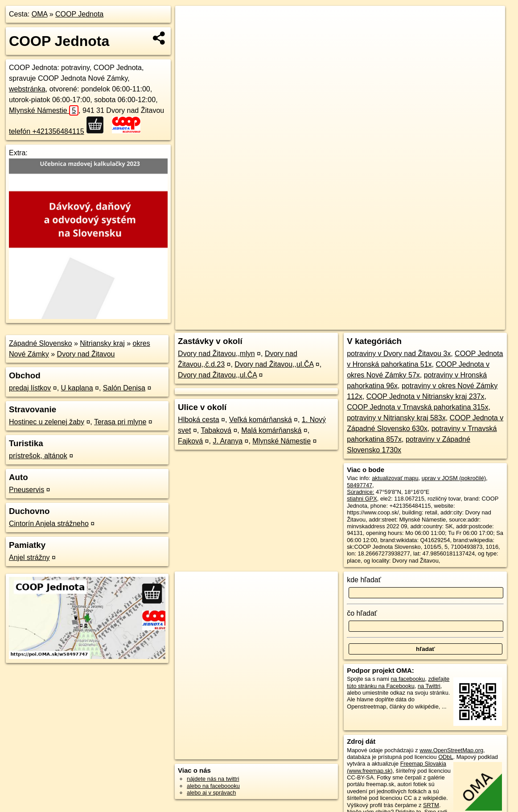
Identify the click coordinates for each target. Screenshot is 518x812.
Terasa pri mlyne (120, 422)
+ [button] (191, 21)
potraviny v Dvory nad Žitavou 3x (399, 354)
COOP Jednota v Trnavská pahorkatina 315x (417, 407)
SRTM (431, 805)
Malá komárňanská (271, 430)
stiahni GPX (362, 499)
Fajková (190, 441)
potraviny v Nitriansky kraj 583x (396, 418)
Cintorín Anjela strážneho (49, 524)
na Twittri (429, 686)
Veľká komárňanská (261, 420)
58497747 (360, 485)
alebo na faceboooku (213, 786)
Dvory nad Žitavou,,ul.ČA (274, 364)
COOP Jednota (79, 14)
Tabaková (216, 430)
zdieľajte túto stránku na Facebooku (398, 682)
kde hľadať (364, 580)
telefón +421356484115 (47, 131)
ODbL (446, 757)
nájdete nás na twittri (213, 779)
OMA (40, 14)
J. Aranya (228, 441)
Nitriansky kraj (102, 343)
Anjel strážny (29, 557)
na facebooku (408, 679)
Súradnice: (360, 492)
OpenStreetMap (356, 323)
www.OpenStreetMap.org (451, 750)
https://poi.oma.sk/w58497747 (467, 323)
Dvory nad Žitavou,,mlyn (216, 354)
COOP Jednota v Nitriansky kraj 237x (425, 396)
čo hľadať (362, 613)
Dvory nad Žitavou (86, 354)
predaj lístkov (30, 388)
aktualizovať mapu (395, 478)
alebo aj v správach (211, 793)
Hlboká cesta (199, 420)
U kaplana (77, 388)
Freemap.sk (402, 323)
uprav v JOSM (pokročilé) (454, 478)
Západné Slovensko (40, 343)
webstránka (27, 89)
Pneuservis (27, 490)
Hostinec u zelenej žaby (47, 422)
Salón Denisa (124, 388)
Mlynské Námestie (44, 110)
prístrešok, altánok (38, 456)
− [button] (191, 35)
